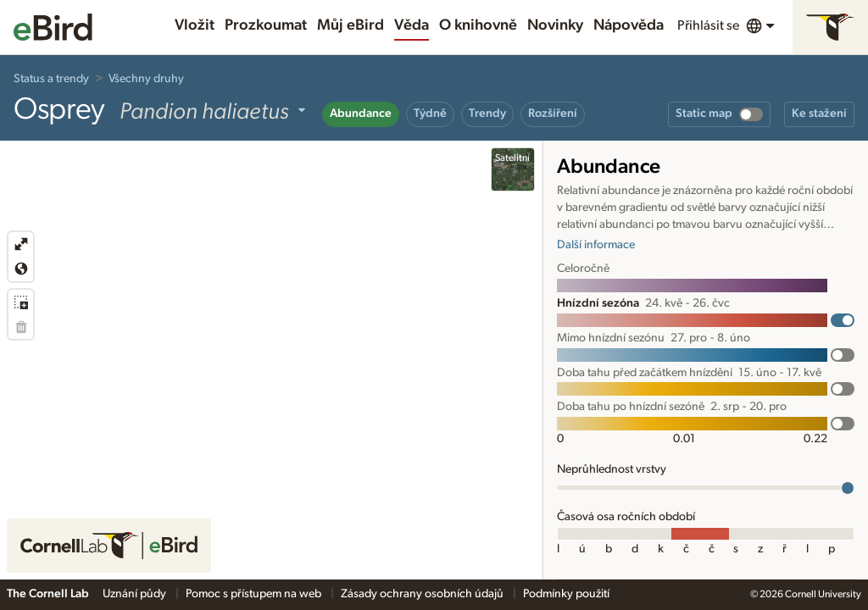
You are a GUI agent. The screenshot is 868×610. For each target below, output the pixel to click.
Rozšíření (553, 114)
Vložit (195, 25)
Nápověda (629, 25)
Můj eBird (351, 25)
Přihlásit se (708, 25)
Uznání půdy (136, 594)
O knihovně (478, 25)
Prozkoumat (266, 25)
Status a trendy (51, 79)
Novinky (555, 25)
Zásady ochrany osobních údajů (423, 594)
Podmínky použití (566, 594)
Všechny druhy (146, 79)
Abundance (361, 114)
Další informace (596, 245)
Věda (412, 25)
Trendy (487, 114)
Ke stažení (819, 114)
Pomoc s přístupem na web (255, 594)
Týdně (430, 114)
